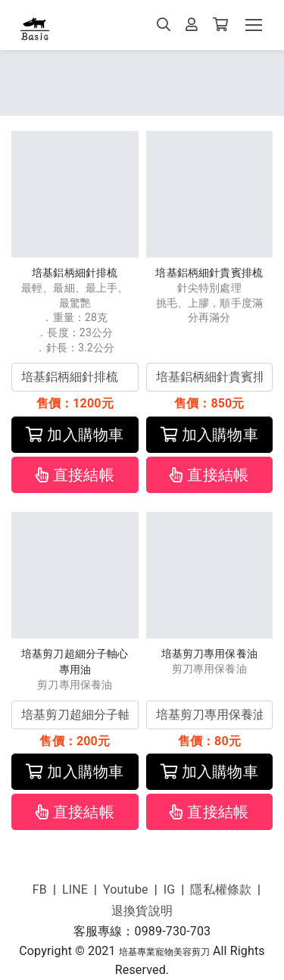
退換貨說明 (142, 911)
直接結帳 (75, 475)
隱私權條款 (221, 889)
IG (170, 889)
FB (40, 889)
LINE (75, 889)
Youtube (126, 889)
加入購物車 (75, 435)
